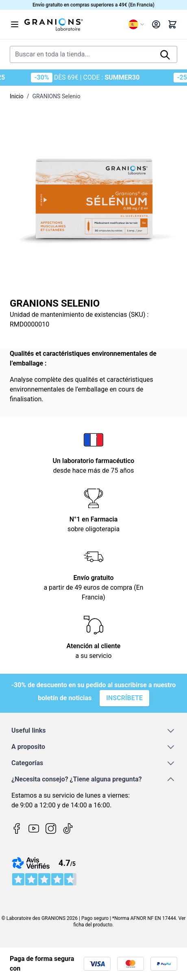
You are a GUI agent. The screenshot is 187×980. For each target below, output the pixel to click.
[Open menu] (15, 24)
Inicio (17, 96)
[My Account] (156, 24)
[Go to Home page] (73, 24)
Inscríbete (124, 698)
